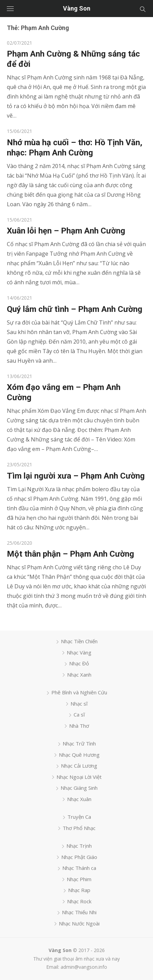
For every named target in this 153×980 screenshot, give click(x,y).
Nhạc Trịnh (79, 846)
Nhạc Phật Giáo (79, 857)
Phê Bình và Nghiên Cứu (79, 692)
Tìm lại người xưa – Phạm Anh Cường (76, 476)
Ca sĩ (79, 714)
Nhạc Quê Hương (79, 755)
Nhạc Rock (79, 901)
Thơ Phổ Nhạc (79, 828)
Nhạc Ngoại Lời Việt (79, 777)
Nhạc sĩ (79, 704)
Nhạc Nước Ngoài (79, 923)
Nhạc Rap (79, 890)
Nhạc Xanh (79, 675)
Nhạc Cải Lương (79, 766)
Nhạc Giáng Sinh (79, 788)
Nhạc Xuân (79, 799)
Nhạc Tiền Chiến (79, 641)
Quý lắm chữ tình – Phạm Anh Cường (75, 309)
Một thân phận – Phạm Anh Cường (71, 554)
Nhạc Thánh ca (79, 868)
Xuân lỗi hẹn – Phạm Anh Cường (66, 231)
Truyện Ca (79, 817)
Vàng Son (77, 8)
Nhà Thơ (79, 726)
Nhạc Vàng (79, 652)
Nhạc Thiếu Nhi (79, 912)
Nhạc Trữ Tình (79, 743)
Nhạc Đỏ (79, 663)
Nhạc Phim (79, 879)
